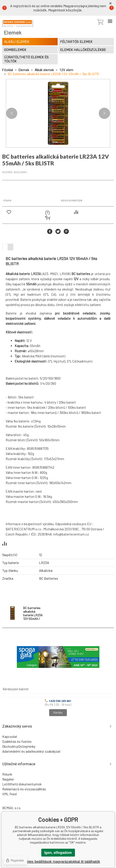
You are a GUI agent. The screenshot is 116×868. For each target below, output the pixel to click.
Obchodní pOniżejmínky (19, 746)
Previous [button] (12, 113)
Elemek (24, 70)
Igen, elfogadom (58, 853)
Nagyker (8, 779)
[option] (58, 113)
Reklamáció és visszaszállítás (24, 789)
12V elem (66, 70)
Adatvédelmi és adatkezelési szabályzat (31, 751)
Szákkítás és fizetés (17, 741)
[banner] (18, 24)
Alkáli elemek (44, 70)
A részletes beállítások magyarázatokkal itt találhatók (58, 862)
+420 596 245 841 (58, 701)
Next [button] (104, 113)
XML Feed (9, 794)
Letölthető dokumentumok (22, 784)
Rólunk (7, 774)
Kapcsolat (10, 737)
